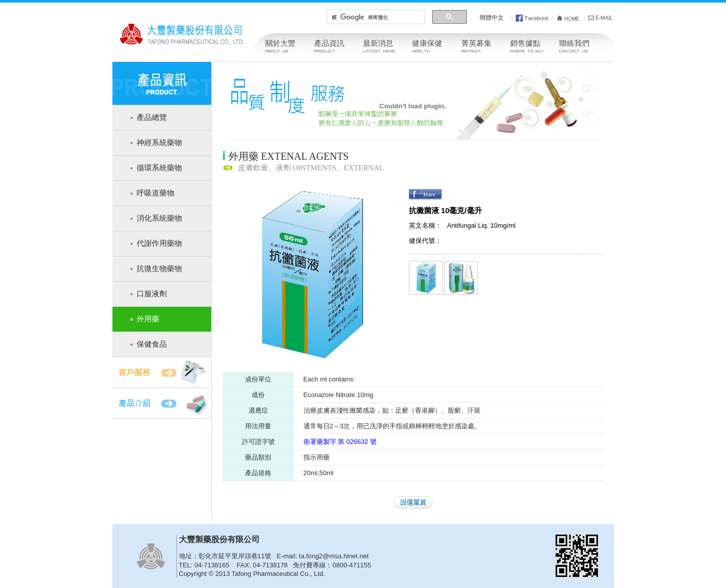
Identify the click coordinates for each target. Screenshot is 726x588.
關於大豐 (280, 43)
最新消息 (378, 43)
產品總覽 (152, 117)
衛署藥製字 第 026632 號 (340, 442)
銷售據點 (525, 43)
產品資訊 (329, 43)
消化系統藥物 (159, 218)
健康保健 (427, 43)
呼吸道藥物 (156, 193)
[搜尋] (375, 17)
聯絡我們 (574, 43)
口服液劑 (152, 294)
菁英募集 (476, 43)
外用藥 (148, 319)
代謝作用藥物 (159, 243)
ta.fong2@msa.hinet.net (334, 556)
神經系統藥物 (159, 143)
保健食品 (152, 344)
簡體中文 (492, 18)
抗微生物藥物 (159, 269)
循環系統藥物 (159, 168)
